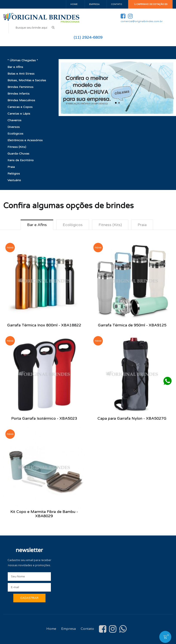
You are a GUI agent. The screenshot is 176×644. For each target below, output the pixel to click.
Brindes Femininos (20, 87)
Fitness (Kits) (17, 147)
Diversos (14, 127)
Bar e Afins (15, 67)
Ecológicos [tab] (73, 225)
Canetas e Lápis (19, 114)
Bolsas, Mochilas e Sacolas (27, 80)
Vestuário (14, 180)
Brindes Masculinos (21, 100)
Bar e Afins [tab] (37, 225)
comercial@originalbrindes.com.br (142, 21)
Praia (11, 167)
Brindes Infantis (19, 94)
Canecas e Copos (20, 107)
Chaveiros (14, 120)
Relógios (14, 174)
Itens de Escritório (21, 160)
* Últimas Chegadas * (23, 60)
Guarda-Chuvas (18, 154)
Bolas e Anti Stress (21, 74)
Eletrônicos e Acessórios (25, 140)
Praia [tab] (142, 225)
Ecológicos (15, 134)
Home (74, 4)
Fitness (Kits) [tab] (110, 225)
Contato (117, 4)
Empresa (94, 4)
